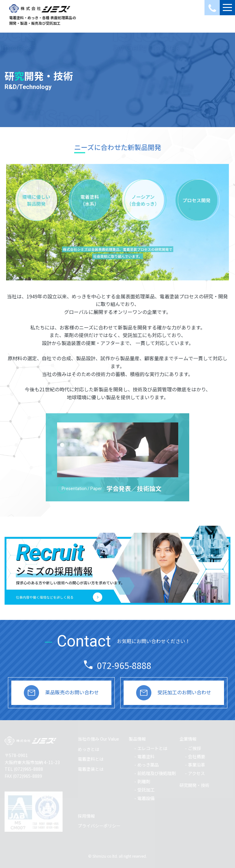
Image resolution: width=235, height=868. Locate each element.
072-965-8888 (124, 665)
